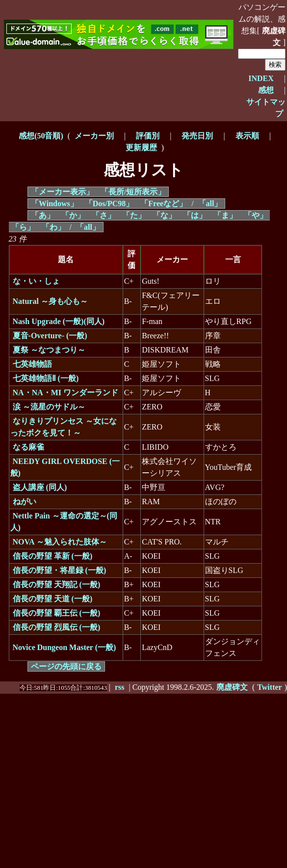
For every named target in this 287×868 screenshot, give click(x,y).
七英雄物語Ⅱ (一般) (46, 378)
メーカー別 (94, 136)
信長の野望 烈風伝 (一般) (57, 627)
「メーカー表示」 (62, 192)
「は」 (195, 215)
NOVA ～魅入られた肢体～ (60, 542)
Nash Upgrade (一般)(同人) (59, 321)
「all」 (210, 203)
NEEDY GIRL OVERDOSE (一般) (65, 467)
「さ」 (104, 215)
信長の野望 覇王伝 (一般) (57, 613)
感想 (266, 90)
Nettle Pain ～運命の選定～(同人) (64, 522)
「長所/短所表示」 (133, 192)
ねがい (25, 502)
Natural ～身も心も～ (50, 301)
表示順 (247, 136)
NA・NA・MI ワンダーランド (66, 393)
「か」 (73, 215)
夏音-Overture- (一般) (50, 336)
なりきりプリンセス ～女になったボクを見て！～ (64, 427)
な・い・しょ (36, 281)
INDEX (261, 78)
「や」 (256, 215)
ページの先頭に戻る (66, 666)
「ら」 (23, 227)
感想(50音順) (41, 136)
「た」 (134, 215)
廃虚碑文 (274, 37)
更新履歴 (141, 148)
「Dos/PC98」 (109, 203)
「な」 (164, 215)
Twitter (269, 687)
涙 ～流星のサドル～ (49, 407)
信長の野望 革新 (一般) (53, 556)
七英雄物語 (32, 364)
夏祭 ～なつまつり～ (49, 350)
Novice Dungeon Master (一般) (65, 647)
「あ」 (43, 215)
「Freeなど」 (164, 203)
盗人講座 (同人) (40, 487)
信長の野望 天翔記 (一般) (57, 584)
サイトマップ (266, 108)
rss (120, 687)
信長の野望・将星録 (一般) (60, 570)
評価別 (148, 136)
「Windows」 (54, 203)
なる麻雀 (28, 447)
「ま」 (225, 215)
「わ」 (53, 227)
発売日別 (197, 136)
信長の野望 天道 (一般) (53, 599)
